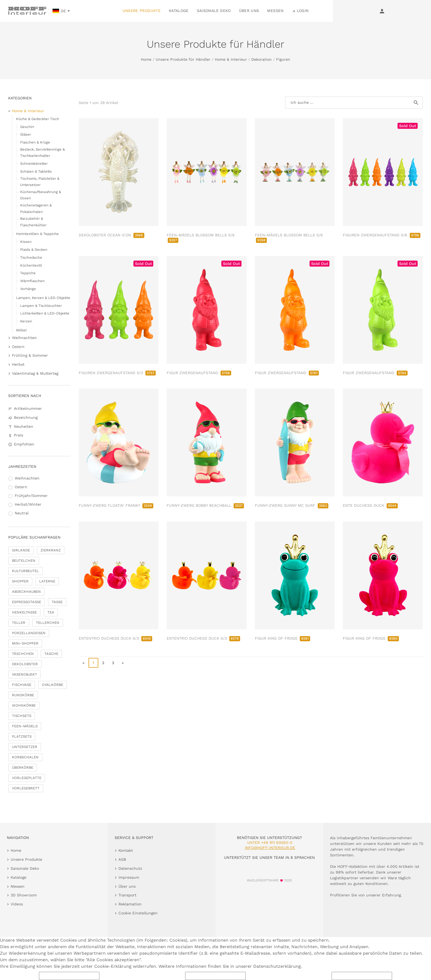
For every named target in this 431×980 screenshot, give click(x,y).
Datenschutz (130, 868)
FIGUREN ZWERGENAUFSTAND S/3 (117, 373)
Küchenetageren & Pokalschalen (36, 208)
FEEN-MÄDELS (25, 726)
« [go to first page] (83, 663)
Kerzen (26, 321)
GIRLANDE (21, 550)
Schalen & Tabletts (36, 171)
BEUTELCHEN (24, 561)
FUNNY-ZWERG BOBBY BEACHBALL (205, 505)
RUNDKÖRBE (23, 695)
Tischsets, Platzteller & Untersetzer (40, 182)
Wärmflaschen (32, 281)
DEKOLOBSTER (25, 664)
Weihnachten (24, 338)
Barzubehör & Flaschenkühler (33, 222)
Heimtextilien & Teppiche (37, 234)
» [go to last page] (123, 663)
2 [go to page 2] (103, 663)
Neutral (22, 513)
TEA (51, 612)
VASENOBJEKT (25, 674)
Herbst (18, 364)
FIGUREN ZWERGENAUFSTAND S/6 (382, 235)
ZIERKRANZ (51, 550)
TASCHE (51, 654)
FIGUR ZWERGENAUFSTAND (199, 373)
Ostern (18, 347)
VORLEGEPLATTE (27, 778)
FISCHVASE (22, 685)
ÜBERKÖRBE (23, 767)
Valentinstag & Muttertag (35, 373)
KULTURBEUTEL (25, 571)
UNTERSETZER (25, 747)
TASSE (57, 602)
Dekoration (262, 59)
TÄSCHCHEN (23, 654)
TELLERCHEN (48, 623)
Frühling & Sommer (30, 355)
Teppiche (28, 273)
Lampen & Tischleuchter (41, 306)
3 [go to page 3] (113, 663)
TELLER (19, 623)
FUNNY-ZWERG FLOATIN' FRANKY (116, 505)
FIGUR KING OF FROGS (282, 638)
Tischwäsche (31, 257)
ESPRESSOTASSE (27, 602)
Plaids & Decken (34, 250)
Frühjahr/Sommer (31, 496)
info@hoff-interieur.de (270, 848)
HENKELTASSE (24, 612)
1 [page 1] (93, 663)
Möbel (21, 330)
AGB (122, 859)
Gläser (26, 134)
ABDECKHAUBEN (26, 592)
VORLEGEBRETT (26, 788)
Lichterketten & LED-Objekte (45, 313)
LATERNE (47, 581)
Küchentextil (31, 265)
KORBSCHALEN (25, 757)
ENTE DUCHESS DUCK (370, 505)
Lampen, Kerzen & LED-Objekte (43, 298)
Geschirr (27, 127)
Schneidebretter (34, 164)
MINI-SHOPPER (25, 643)
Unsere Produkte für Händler (183, 59)
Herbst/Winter (28, 504)
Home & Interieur (231, 59)
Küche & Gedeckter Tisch (38, 119)
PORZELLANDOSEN (29, 633)
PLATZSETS (22, 736)
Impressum (129, 877)
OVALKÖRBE (53, 685)
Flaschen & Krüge (35, 142)
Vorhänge (28, 289)
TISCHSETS (22, 716)
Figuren (283, 59)
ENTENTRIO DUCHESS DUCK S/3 (115, 638)
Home (146, 59)
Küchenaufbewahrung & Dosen (41, 195)
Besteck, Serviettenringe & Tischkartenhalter (42, 152)
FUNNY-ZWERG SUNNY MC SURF (292, 505)
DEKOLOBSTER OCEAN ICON (111, 235)
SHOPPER (20, 581)
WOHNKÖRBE (24, 705)
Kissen (26, 242)
